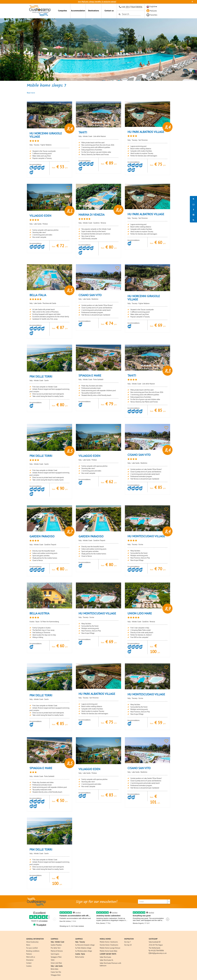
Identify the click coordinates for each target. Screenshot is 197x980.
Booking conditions (33, 951)
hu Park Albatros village (83, 948)
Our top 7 (127, 942)
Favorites (154, 15)
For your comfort (32, 948)
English (152, 6)
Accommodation (78, 11)
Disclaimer (30, 960)
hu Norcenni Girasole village (85, 945)
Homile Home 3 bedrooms (109, 945)
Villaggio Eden (56, 975)
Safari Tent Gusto (105, 957)
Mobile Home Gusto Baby (108, 951)
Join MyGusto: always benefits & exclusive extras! (97, 2)
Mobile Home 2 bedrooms (109, 942)
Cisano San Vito (56, 972)
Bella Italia (54, 969)
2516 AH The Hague (156, 945)
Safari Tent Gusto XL (107, 960)
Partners (29, 954)
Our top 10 (128, 945)
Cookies (29, 966)
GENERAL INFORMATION (35, 939)
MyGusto (153, 11)
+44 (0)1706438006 (132, 7)
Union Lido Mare (56, 963)
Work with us (31, 957)
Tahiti (53, 960)
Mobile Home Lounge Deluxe (110, 948)
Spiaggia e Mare (56, 957)
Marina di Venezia (57, 951)
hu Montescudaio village (84, 951)
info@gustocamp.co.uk (158, 953)
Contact (29, 963)
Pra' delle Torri (56, 948)
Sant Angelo (55, 954)
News (28, 945)
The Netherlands (154, 948)
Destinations (94, 11)
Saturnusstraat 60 (155, 942)
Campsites (63, 11)
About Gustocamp (32, 942)
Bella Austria (80, 957)
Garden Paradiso (56, 945)
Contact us (109, 11)
